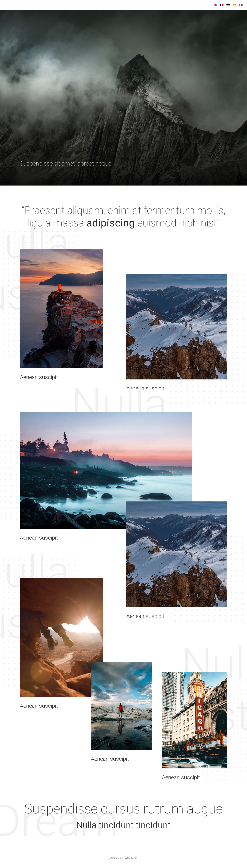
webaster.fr (132, 860)
